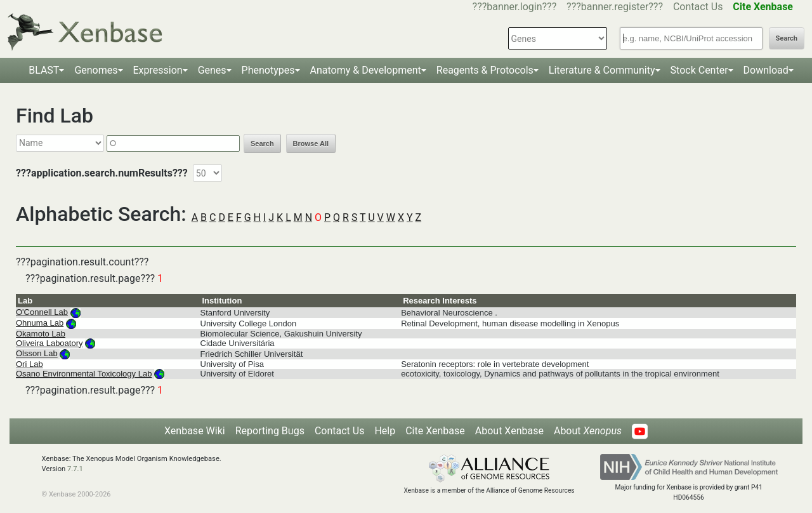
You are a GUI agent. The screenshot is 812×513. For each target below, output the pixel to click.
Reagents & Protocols (485, 70)
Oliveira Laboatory (49, 343)
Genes (212, 70)
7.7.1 (75, 469)
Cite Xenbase (435, 431)
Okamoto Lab (41, 334)
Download (766, 70)
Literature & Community (602, 70)
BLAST (44, 70)
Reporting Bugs (270, 431)
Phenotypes (268, 70)
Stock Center (699, 70)
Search (787, 38)
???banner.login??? (515, 7)
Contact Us (698, 7)
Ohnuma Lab (40, 323)
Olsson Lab (37, 353)
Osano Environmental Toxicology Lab (84, 374)
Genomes (96, 70)
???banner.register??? (615, 7)
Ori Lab (29, 364)
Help (385, 431)
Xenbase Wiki (195, 431)
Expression (158, 70)
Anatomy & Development (366, 70)
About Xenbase (509, 431)
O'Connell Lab (42, 312)
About (588, 431)
